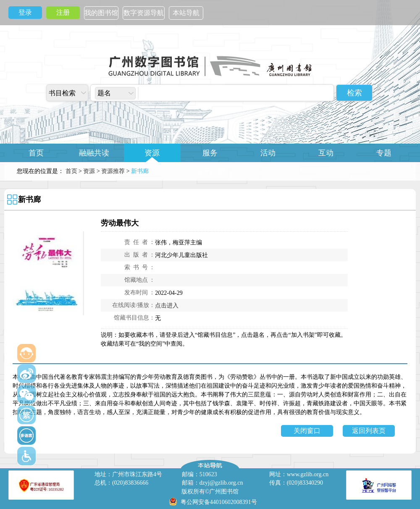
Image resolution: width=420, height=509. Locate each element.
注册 (63, 12)
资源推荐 (113, 171)
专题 (384, 153)
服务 (210, 153)
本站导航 (186, 13)
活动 (268, 153)
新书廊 (29, 199)
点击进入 (167, 306)
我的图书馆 (101, 13)
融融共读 (94, 153)
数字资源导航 (144, 13)
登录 (25, 12)
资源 (152, 153)
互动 (326, 153)
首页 (36, 153)
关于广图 (210, 171)
